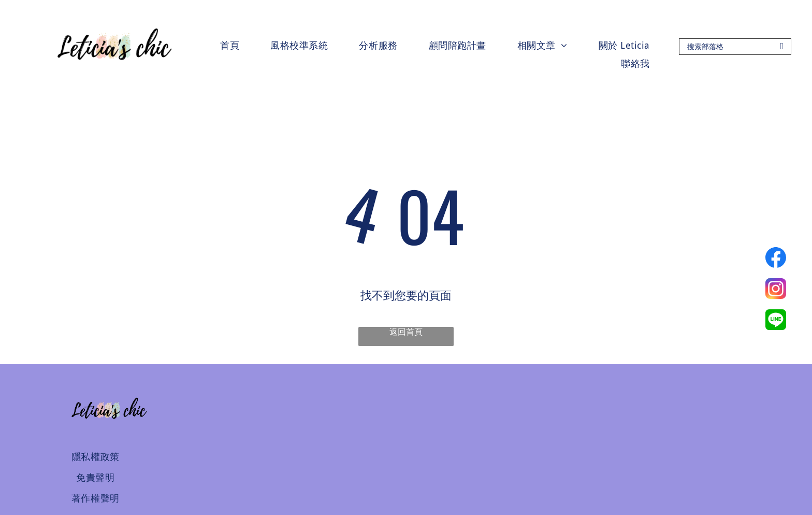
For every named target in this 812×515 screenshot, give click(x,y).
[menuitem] (230, 45)
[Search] (735, 47)
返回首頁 (406, 332)
